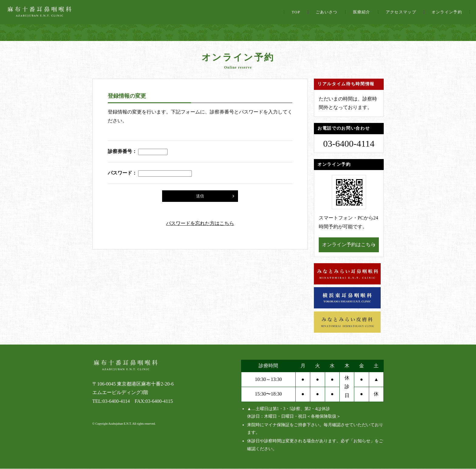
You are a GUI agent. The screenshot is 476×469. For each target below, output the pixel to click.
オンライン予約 (447, 12)
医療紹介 (362, 12)
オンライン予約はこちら (349, 245)
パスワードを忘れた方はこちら (200, 223)
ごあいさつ (327, 12)
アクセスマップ (401, 12)
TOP (296, 12)
